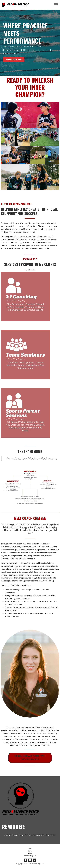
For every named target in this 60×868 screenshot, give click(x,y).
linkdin (34, 860)
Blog (30, 853)
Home (30, 849)
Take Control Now (14, 59)
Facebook (30, 860)
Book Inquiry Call (30, 856)
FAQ (30, 851)
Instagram (26, 860)
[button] (57, 5)
